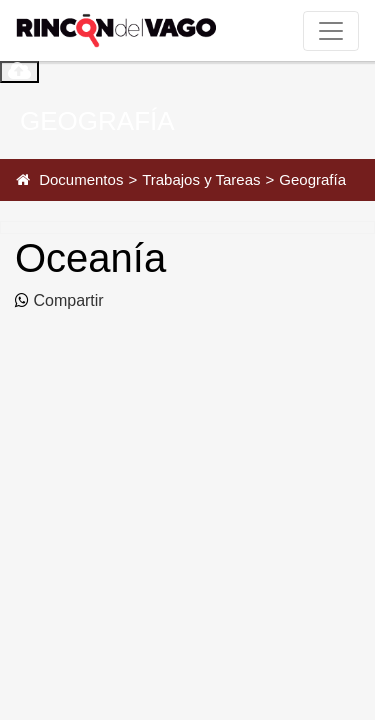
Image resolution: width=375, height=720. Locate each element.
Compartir (66, 300)
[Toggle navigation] (331, 31)
